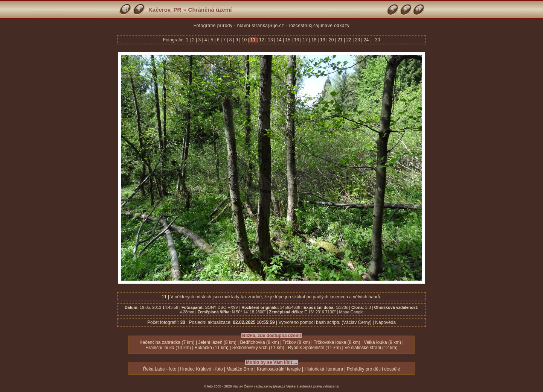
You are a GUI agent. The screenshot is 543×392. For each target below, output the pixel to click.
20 (331, 40)
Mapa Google (351, 312)
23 (357, 40)
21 (340, 40)
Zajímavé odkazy (331, 26)
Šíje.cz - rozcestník (290, 26)
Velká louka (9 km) (382, 342)
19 (323, 40)
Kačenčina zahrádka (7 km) (167, 342)
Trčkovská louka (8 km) (337, 342)
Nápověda (385, 322)
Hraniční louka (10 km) (168, 348)
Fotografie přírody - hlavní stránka (231, 26)
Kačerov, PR (165, 10)
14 (279, 40)
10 (244, 40)
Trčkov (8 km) (296, 342)
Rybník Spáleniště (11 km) (314, 348)
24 (366, 40)
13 (270, 40)
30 (378, 40)
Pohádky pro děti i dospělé (373, 369)
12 (262, 40)
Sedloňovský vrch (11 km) (258, 348)
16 (296, 40)
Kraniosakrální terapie (279, 369)
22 (349, 40)
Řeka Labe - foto (160, 369)
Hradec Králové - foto (201, 369)
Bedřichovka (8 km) (260, 342)
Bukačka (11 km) (212, 348)
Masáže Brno (240, 369)
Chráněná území (210, 10)
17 (305, 40)
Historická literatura (324, 369)
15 (288, 40)
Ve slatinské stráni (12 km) (371, 348)
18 (314, 40)
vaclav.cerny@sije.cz (270, 386)
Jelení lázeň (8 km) (217, 342)
